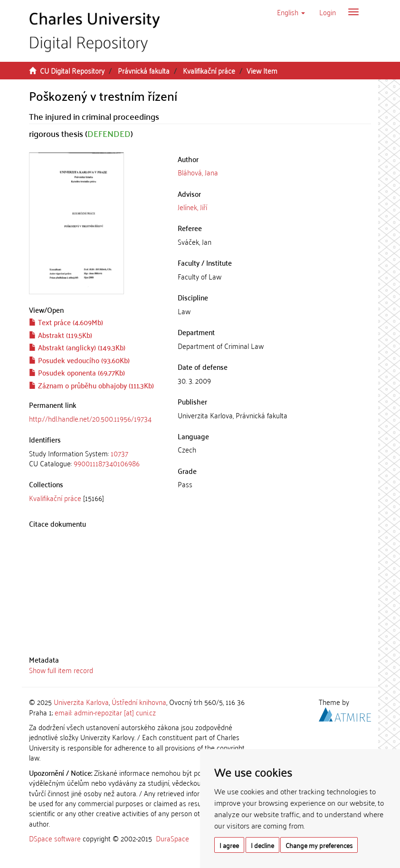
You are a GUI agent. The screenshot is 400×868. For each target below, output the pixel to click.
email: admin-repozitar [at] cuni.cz (105, 712)
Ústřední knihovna (139, 702)
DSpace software (55, 838)
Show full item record (61, 670)
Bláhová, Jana (198, 172)
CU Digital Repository (72, 70)
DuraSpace (172, 838)
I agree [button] (229, 845)
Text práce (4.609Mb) (66, 322)
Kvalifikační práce (209, 70)
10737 (119, 453)
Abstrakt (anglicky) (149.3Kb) (77, 347)
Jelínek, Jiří (192, 207)
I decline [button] (262, 845)
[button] (291, 12)
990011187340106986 (107, 463)
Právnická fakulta (144, 70)
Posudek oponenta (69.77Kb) (77, 372)
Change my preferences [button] (319, 845)
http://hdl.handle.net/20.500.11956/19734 (90, 418)
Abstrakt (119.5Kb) (61, 335)
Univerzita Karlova (81, 702)
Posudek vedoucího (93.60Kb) (79, 360)
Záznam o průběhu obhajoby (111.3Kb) (91, 385)
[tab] (96, 458)
